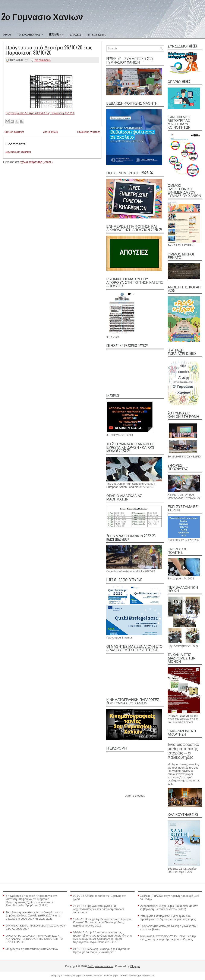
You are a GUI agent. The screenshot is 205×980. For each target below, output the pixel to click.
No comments (43, 60)
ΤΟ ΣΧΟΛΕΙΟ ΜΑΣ (31, 33)
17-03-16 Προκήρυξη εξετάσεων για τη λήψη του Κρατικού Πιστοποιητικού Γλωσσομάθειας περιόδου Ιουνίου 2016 (103, 922)
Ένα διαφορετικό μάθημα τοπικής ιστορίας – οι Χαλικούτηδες (183, 751)
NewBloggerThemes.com (142, 976)
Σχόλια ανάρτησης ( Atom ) (36, 162)
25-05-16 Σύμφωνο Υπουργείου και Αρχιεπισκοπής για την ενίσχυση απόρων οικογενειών (98, 909)
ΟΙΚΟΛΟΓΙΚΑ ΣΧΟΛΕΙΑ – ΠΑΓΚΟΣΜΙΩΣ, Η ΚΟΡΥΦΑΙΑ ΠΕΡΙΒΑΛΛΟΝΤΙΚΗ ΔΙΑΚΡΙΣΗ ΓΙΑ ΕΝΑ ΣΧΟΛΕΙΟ (34, 939)
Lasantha (98, 976)
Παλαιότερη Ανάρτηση (89, 132)
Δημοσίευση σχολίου (18, 152)
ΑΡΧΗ (7, 34)
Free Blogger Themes (116, 976)
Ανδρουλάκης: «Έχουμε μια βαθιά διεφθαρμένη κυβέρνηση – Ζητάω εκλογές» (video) (169, 907)
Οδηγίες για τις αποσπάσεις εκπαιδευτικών (32, 949)
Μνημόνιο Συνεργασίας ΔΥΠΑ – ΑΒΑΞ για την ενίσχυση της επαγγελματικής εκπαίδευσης (168, 938)
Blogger (139, 796)
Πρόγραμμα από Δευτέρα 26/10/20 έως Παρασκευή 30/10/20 (49, 50)
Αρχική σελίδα (51, 132)
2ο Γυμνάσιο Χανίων (42, 16)
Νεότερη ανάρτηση (14, 132)
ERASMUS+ (58, 33)
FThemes (66, 976)
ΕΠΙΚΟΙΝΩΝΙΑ (97, 34)
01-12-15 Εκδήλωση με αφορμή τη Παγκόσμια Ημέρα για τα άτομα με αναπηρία (101, 950)
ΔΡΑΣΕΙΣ (75, 34)
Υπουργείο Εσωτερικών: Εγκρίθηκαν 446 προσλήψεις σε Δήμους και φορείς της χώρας (168, 918)
